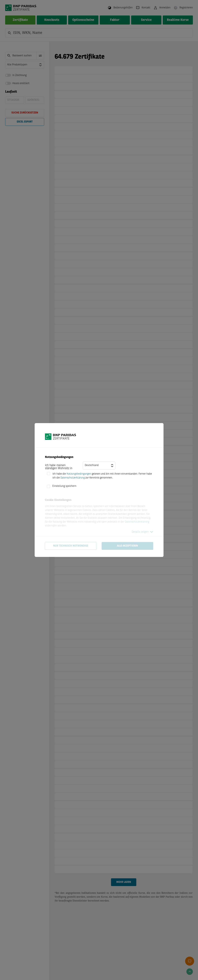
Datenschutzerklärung (73, 478)
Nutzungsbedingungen (79, 474)
